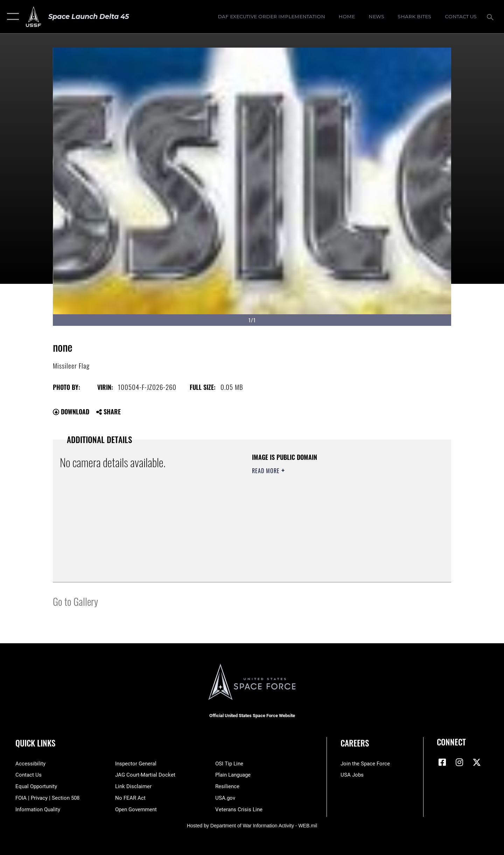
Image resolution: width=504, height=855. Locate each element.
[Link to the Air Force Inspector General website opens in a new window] (136, 764)
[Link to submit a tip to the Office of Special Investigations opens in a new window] (229, 764)
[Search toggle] (491, 16)
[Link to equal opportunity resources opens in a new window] (36, 786)
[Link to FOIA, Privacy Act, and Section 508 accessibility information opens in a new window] (47, 798)
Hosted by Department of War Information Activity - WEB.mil (252, 826)
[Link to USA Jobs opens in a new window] (352, 775)
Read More (267, 471)
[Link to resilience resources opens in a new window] (227, 786)
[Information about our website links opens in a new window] (133, 786)
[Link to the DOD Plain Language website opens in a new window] (233, 775)
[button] (11, 17)
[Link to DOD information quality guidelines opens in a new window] (38, 810)
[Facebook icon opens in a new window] (442, 762)
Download (71, 412)
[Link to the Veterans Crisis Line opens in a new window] (239, 810)
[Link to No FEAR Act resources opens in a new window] (130, 798)
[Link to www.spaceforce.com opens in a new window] (365, 764)
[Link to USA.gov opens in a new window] (225, 798)
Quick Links (35, 743)
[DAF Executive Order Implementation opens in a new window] (271, 17)
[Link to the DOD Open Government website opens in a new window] (136, 810)
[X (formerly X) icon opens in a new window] (477, 762)
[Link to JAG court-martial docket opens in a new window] (145, 775)
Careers (355, 743)
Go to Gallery (75, 601)
